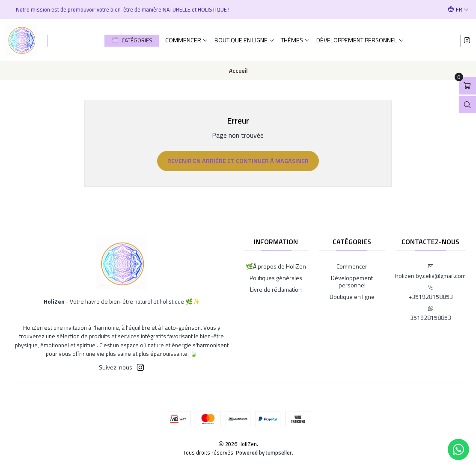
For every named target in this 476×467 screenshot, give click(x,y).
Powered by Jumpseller (264, 452)
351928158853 (431, 314)
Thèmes (295, 40)
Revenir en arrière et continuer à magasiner (238, 161)
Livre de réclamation (276, 289)
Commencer (187, 40)
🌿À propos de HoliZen (276, 266)
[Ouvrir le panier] (467, 86)
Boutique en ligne (244, 40)
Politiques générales (276, 278)
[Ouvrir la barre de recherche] (467, 105)
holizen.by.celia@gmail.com (430, 272)
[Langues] (458, 9)
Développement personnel (360, 40)
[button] (132, 41)
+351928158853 (431, 293)
